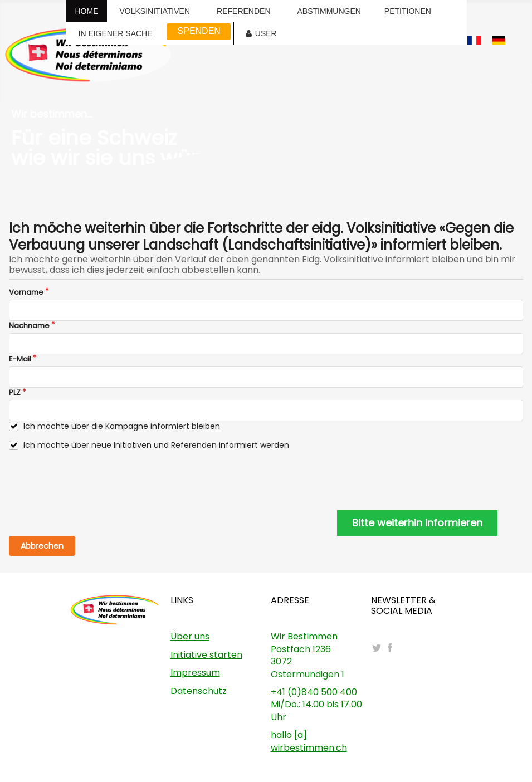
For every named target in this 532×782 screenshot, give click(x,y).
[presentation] (94, 481)
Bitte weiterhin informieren (417, 523)
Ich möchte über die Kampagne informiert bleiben (122, 426)
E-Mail (20, 359)
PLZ (15, 393)
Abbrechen (42, 546)
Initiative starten (206, 655)
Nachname (29, 326)
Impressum (195, 673)
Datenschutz (199, 691)
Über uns (190, 636)
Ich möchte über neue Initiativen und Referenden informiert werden (156, 445)
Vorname (26, 292)
